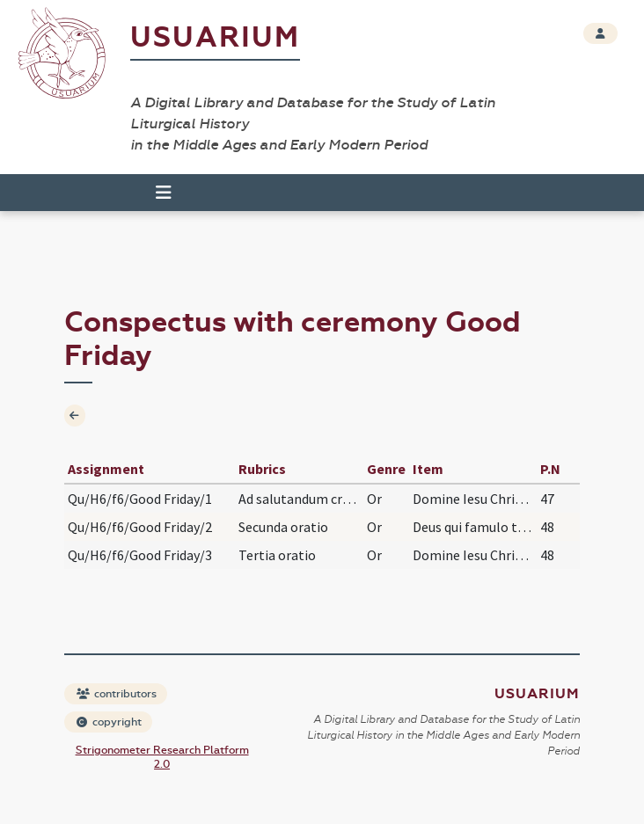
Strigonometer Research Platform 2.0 (162, 757)
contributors (117, 694)
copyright (109, 722)
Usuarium (215, 37)
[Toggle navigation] (164, 193)
